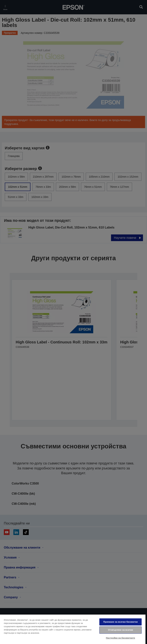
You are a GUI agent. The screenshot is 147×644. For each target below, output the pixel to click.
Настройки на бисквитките (120, 638)
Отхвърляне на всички (120, 630)
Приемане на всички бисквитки (121, 622)
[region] (73, 629)
